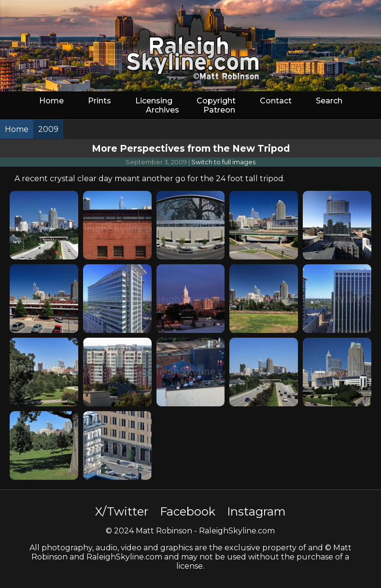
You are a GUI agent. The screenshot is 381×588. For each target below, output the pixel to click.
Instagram (256, 511)
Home (51, 101)
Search (329, 101)
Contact (276, 101)
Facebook (188, 511)
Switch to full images (223, 162)
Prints (99, 101)
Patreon (219, 110)
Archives (162, 110)
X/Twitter (122, 511)
